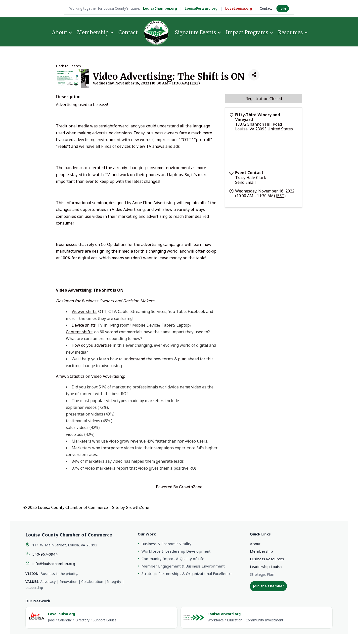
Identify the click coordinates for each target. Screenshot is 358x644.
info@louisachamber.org (54, 564)
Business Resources (267, 559)
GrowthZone (191, 487)
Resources (290, 32)
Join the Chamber (268, 586)
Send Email (246, 182)
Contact (266, 8)
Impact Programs (247, 32)
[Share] (254, 75)
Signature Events (196, 32)
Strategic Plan (262, 574)
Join (283, 8)
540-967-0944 (45, 554)
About (60, 32)
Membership (93, 32)
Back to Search (68, 66)
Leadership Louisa (266, 567)
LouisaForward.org (201, 8)
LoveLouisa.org (239, 8)
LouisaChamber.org (160, 8)
